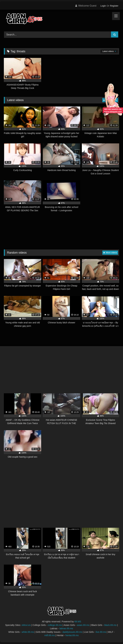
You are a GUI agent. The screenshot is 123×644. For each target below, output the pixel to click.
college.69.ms (55, 625)
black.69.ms (110, 625)
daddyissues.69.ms (72, 632)
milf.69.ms (50, 635)
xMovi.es (26, 625)
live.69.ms (101, 632)
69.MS (78, 622)
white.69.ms (28, 632)
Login (103, 6)
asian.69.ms (83, 625)
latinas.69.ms (66, 628)
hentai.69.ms (72, 635)
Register (114, 6)
